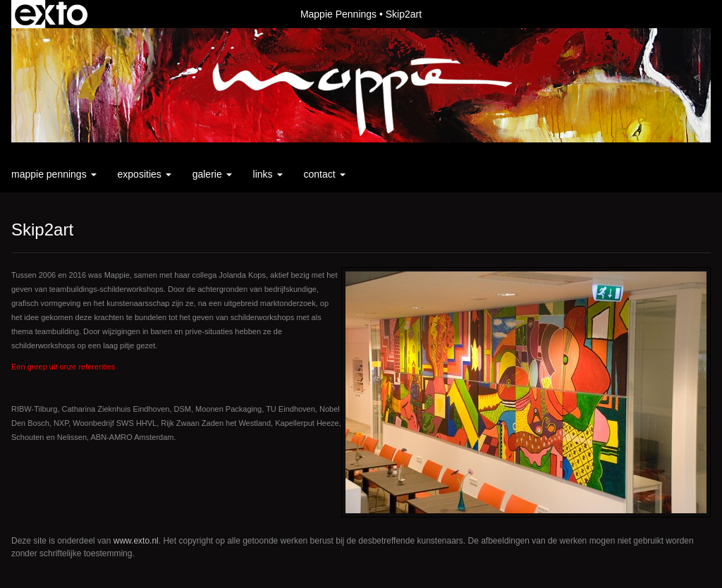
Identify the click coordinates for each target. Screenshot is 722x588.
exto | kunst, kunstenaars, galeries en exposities (51, 14)
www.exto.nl (136, 541)
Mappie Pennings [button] (54, 174)
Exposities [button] (145, 174)
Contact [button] (325, 174)
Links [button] (268, 174)
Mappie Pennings (338, 14)
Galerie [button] (212, 174)
